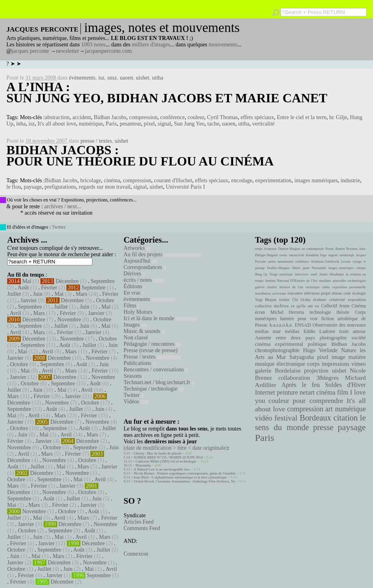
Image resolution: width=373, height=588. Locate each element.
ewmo (283, 255)
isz (101, 78)
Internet (265, 393)
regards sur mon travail (105, 187)
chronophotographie (277, 350)
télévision (312, 293)
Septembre (103, 281)
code (347, 293)
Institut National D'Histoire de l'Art (291, 281)
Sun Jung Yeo (189, 124)
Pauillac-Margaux (278, 268)
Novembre (69, 320)
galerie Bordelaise (278, 371)
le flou (14, 187)
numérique (91, 124)
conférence (172, 117)
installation (263, 293)
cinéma (112, 180)
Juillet (14, 294)
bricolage (91, 180)
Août (23, 288)
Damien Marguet (289, 249)
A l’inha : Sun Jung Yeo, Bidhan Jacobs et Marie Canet (167, 92)
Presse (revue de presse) (152, 350)
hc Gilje (338, 117)
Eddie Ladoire (319, 331)
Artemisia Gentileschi (325, 262)
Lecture (346, 262)
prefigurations (60, 187)
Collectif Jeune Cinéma (343, 306)
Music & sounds (144, 331)
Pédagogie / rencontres (153, 344)
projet (326, 293)
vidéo (264, 418)
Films (131, 306)
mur (277, 331)
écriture (320, 299)
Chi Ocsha (301, 300)
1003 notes (93, 45)
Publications (139, 363)
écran (260, 312)
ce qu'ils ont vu (305, 306)
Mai (27, 281)
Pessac (330, 249)
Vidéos (136, 402)
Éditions (134, 286)
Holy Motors (139, 312)
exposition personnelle (349, 287)
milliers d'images (151, 45)
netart (307, 392)
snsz (112, 78)
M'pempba (143, 465)
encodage (242, 180)
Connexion (136, 554)
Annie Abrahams (331, 274)
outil (314, 274)
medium (325, 281)
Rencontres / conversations (156, 370)
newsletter (68, 51)
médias (292, 331)
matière (357, 357)
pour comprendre (318, 401)
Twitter (58, 227)
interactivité (297, 255)
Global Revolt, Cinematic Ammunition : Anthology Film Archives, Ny (184, 481)
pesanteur (130, 124)
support (333, 255)
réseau (337, 293)
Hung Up (261, 274)
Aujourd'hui (141, 261)
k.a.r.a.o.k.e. (281, 325)
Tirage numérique (281, 274)
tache (213, 124)
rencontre (295, 293)
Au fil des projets (162, 254)
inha (21, 124)
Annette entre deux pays (285, 338)
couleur (196, 117)
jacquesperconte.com (108, 51)
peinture (287, 393)
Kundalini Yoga (316, 255)
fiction (328, 319)
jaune (306, 268)
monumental (285, 262)
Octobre (105, 300)
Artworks (137, 248)
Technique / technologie (154, 389)
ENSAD (303, 325)
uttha (158, 78)
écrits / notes (144, 280)
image (339, 357)
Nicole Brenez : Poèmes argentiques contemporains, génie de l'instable (185, 473)
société (359, 338)
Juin (38, 294)
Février (49, 288)
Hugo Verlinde (320, 350)
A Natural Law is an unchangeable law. (162, 469)
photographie (333, 338)
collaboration (294, 378)
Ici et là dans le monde (160, 318)
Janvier (28, 300)
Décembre (67, 281)
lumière (287, 319)
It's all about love (57, 124)
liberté (296, 268)
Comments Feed (142, 528)
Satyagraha (302, 357)
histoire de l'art (291, 287)
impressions (336, 364)
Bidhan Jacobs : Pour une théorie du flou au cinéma (140, 155)
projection (316, 371)
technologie (320, 312)
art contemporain (313, 249)
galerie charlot (266, 287)
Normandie (319, 268)
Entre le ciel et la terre (302, 117)
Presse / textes (152, 357)
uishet (143, 78)
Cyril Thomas (222, 117)
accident (82, 117)
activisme (279, 293)
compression (143, 117)
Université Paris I (185, 187)
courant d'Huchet (173, 180)
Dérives (134, 274)
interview (302, 274)
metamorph (347, 255)
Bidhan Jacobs (110, 117)
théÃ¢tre (281, 306)
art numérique (346, 409)
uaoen (126, 78)
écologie (359, 293)
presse (323, 427)
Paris (111, 124)
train (344, 331)
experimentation (273, 180)
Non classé (137, 338)
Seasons (134, 376)
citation (346, 418)
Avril (15, 313)
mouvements (223, 45)
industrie (350, 180)
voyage (357, 262)
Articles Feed (139, 522)
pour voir (308, 319)
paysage (33, 187)
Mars (81, 294)
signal (164, 124)
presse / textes (96, 141)
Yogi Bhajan (266, 300)
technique (313, 287)
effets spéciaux (257, 117)
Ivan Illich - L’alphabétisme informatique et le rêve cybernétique (180, 477)
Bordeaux (316, 418)
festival (286, 418)
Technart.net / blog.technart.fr (159, 382)
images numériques (316, 180)
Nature (349, 350)
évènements (82, 78)
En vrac (133, 293)
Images (135, 325)
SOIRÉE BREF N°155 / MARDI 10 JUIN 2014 (168, 457)
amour (359, 331)
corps (314, 364)
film (343, 392)
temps (259, 249)
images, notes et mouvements (162, 28)
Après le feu (301, 385)
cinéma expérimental (279, 344)
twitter (284, 300)
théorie (343, 312)
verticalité (263, 124)
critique (361, 268)
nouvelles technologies (349, 281)
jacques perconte (30, 51)
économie (270, 249)
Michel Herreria (287, 312)
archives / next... (62, 206)
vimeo (359, 364)
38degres (327, 378)
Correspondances (145, 267)
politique (317, 344)
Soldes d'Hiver (345, 385)
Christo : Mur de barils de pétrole (158, 453)
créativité (337, 299)
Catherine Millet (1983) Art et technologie (166, 461)
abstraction (57, 117)
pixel (149, 124)
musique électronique (280, 364)
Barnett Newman (346, 249)
